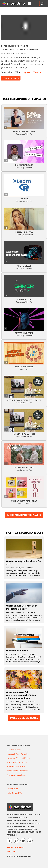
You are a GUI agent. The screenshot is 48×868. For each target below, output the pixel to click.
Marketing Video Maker (17, 762)
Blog (16, 789)
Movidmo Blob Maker (16, 766)
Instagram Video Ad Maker (18, 758)
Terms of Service (16, 847)
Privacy (11, 852)
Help (9, 793)
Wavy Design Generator (17, 771)
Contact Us (17, 793)
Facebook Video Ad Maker (18, 754)
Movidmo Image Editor (17, 775)
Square (27, 72)
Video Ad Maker (14, 750)
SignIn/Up (43, 3)
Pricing (10, 789)
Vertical (37, 72)
